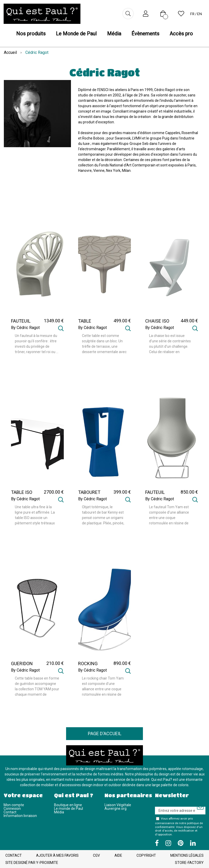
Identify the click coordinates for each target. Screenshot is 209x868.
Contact (10, 812)
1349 (54, 321)
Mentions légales (187, 855)
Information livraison (20, 816)
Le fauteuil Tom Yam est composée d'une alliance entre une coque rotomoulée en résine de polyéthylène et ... (169, 515)
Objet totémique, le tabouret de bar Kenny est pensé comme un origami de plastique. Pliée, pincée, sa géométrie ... (103, 515)
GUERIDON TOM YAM (22, 666)
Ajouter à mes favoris (57, 855)
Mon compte (14, 805)
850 (189, 492)
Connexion (12, 809)
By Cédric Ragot (25, 328)
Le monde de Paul (69, 809)
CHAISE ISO (157, 321)
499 (122, 321)
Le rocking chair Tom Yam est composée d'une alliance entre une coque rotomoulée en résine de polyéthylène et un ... (103, 687)
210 (55, 663)
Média (59, 812)
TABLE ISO (22, 492)
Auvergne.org (116, 809)
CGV (96, 855)
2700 (54, 492)
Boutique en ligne (68, 805)
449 (189, 321)
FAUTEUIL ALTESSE (21, 323)
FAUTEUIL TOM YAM (155, 495)
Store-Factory (189, 863)
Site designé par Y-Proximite (32, 863)
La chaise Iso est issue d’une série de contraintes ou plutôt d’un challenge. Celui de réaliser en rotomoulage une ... (170, 344)
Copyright (146, 855)
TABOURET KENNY (89, 495)
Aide (118, 855)
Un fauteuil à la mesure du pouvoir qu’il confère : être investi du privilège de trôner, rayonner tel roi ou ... (37, 344)
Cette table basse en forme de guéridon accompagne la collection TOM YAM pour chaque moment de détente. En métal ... (37, 687)
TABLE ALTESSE (87, 323)
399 (122, 492)
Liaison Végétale (118, 805)
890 (122, 663)
